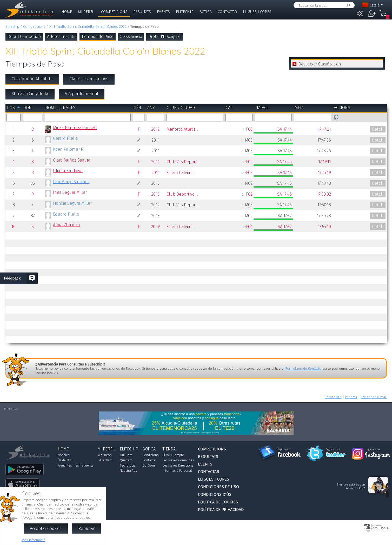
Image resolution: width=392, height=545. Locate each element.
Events (163, 12)
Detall (378, 129)
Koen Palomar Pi (69, 149)
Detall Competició (24, 36)
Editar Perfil (105, 460)
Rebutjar (86, 529)
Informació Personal (177, 471)
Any (151, 108)
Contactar (227, 12)
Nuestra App (128, 471)
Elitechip (185, 12)
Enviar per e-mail (374, 397)
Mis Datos (104, 455)
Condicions (150, 455)
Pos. (11, 108)
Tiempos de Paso (98, 36)
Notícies (64, 455)
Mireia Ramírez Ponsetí (75, 128)
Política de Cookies (218, 502)
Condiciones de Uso (218, 487)
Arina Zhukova (67, 225)
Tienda (169, 449)
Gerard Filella (65, 138)
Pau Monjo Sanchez (71, 182)
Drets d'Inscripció (164, 36)
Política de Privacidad (221, 510)
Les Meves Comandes (178, 460)
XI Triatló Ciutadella (30, 94)
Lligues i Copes (257, 12)
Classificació (131, 36)
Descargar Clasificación (320, 64)
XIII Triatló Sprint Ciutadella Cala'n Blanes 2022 (88, 27)
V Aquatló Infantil (82, 94)
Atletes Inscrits (61, 36)
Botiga (206, 12)
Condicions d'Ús (215, 494)
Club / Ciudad (181, 108)
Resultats (142, 12)
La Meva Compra (384, 16)
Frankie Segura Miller (72, 203)
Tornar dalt (333, 397)
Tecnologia (128, 466)
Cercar (347, 5)
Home (67, 12)
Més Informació (34, 540)
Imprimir (351, 397)
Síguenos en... (285, 449)
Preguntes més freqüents (75, 466)
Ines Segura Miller (70, 192)
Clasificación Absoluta (32, 79)
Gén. (138, 108)
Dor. (28, 108)
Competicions (114, 12)
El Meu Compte (173, 455)
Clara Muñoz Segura (72, 160)
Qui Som (126, 455)
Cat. (229, 108)
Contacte (149, 460)
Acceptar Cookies (46, 529)
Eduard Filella (66, 214)
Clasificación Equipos (89, 79)
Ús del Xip (65, 460)
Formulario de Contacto (303, 368)
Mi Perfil (87, 12)
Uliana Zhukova (68, 171)
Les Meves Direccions (178, 466)
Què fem (126, 460)
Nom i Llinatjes (60, 108)
